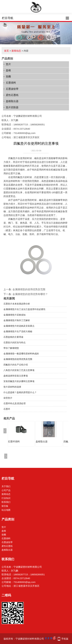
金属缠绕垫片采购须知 (15, 315)
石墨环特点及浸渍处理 (15, 403)
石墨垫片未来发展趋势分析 (17, 304)
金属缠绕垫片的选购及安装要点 (19, 326)
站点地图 (6, 510)
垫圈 (8, 77)
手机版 (65, 639)
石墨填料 (11, 83)
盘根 (8, 70)
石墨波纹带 (12, 89)
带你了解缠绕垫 (11, 348)
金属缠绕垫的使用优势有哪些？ (30, 294)
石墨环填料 (14, 441)
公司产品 (6, 490)
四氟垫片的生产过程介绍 (16, 365)
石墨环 (7, 409)
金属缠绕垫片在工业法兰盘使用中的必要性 (24, 309)
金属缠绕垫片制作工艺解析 (17, 320)
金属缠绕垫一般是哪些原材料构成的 (21, 354)
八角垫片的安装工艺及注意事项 (19, 370)
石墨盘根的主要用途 (13, 337)
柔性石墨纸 (12, 95)
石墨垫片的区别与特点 (15, 342)
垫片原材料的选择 (12, 387)
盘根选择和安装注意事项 (16, 376)
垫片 (8, 64)
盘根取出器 (12, 101)
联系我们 (6, 502)
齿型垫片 (8, 398)
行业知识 (6, 498)
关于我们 (6, 486)
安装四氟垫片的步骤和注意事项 (19, 381)
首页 (6, 51)
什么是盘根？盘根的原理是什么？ (20, 392)
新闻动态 (16, 51)
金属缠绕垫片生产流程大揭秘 (18, 331)
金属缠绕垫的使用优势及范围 (29, 289)
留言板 (5, 506)
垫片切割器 (12, 107)
